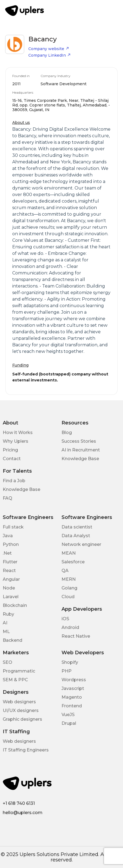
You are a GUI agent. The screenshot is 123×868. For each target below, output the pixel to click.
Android (70, 627)
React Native (76, 636)
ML (6, 632)
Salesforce (73, 562)
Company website (49, 49)
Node (9, 588)
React (9, 571)
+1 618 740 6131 (19, 803)
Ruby (8, 614)
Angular (11, 579)
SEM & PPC (15, 680)
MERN (69, 579)
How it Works (18, 433)
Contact (12, 459)
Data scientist (77, 527)
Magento (72, 697)
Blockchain (15, 605)
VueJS (68, 715)
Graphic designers (22, 719)
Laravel (11, 597)
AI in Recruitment (81, 450)
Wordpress (74, 680)
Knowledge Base (80, 459)
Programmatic (19, 671)
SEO (7, 662)
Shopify (70, 662)
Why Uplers (16, 441)
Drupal (69, 723)
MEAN (69, 553)
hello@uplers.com (23, 813)
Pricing (10, 450)
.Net (7, 553)
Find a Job (14, 481)
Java (8, 536)
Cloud (68, 597)
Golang (69, 588)
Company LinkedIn (50, 55)
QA (65, 571)
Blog (67, 433)
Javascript (73, 688)
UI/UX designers (21, 710)
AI (5, 623)
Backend (13, 640)
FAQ (7, 498)
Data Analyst (76, 536)
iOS (65, 619)
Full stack (13, 527)
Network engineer (81, 544)
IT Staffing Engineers (26, 750)
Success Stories (79, 441)
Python (11, 544)
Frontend (72, 706)
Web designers (19, 702)
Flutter (10, 562)
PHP (67, 671)
